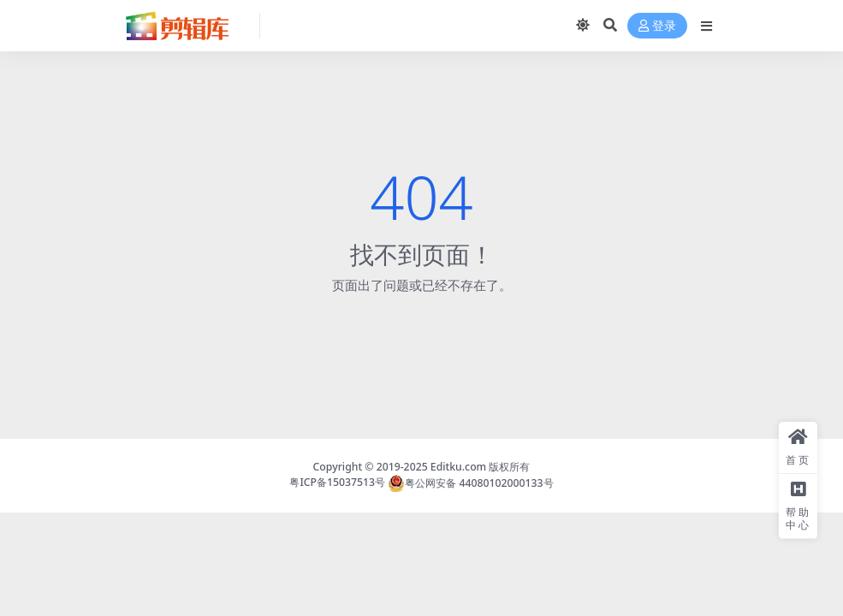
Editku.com (458, 467)
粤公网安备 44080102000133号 (470, 483)
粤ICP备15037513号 (337, 483)
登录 (657, 26)
